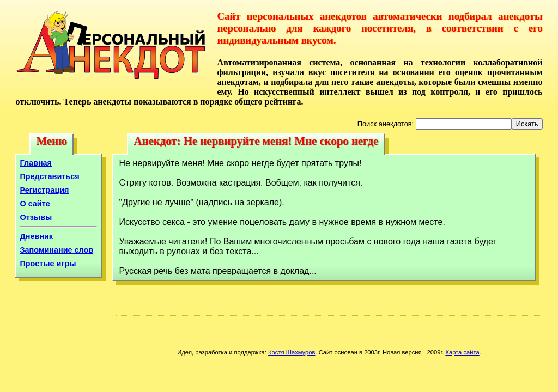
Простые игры (48, 264)
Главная (36, 163)
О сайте (35, 204)
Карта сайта (462, 352)
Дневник (36, 236)
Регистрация (44, 190)
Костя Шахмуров (292, 352)
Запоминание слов (56, 250)
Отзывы (36, 217)
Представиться (49, 176)
